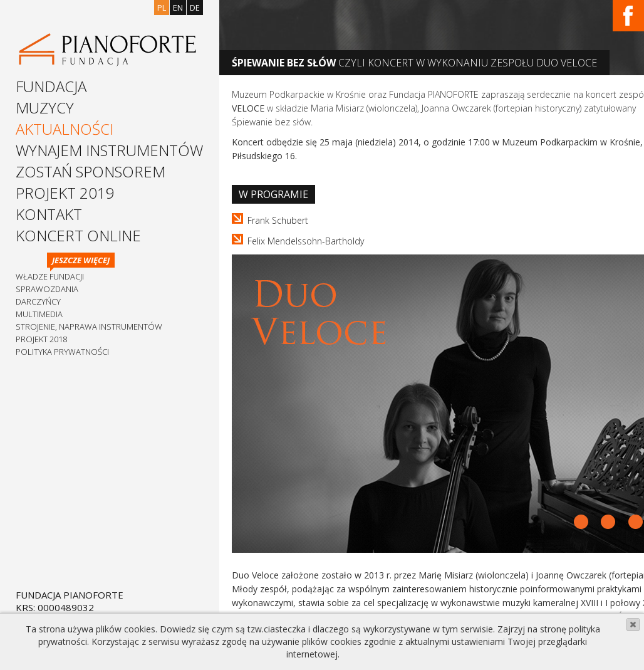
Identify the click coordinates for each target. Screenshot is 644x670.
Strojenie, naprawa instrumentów (89, 327)
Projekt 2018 (41, 339)
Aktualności (65, 129)
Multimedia (39, 314)
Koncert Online (78, 235)
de (195, 8)
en (178, 8)
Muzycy (45, 107)
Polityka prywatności (62, 352)
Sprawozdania (47, 289)
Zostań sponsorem (91, 171)
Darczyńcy (38, 301)
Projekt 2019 (65, 193)
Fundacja (51, 86)
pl (162, 8)
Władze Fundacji (50, 276)
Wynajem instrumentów (109, 150)
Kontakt (49, 214)
